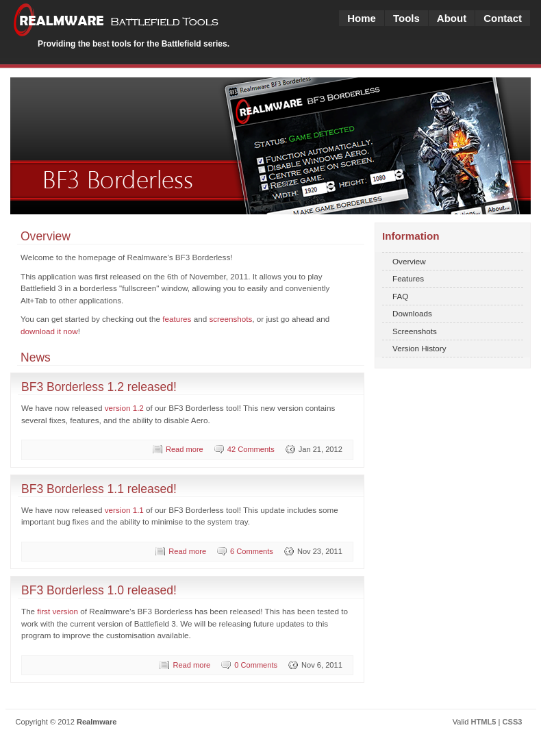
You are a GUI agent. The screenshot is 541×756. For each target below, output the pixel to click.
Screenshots (415, 331)
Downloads (412, 313)
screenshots (230, 319)
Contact (503, 18)
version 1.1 (124, 510)
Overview (409, 261)
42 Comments (251, 449)
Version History (419, 348)
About (452, 18)
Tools (406, 18)
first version (58, 611)
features (177, 319)
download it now (49, 331)
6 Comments (252, 551)
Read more (185, 449)
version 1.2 (124, 408)
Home (362, 18)
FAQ (400, 296)
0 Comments (256, 665)
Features (408, 278)
